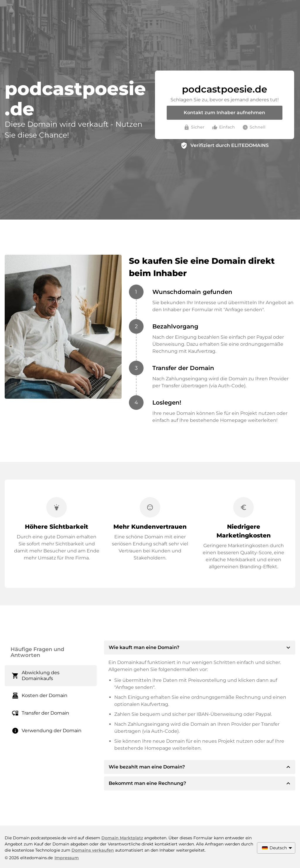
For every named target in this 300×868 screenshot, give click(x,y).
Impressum (67, 858)
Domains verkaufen (93, 850)
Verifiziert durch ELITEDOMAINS (230, 145)
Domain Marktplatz (122, 838)
